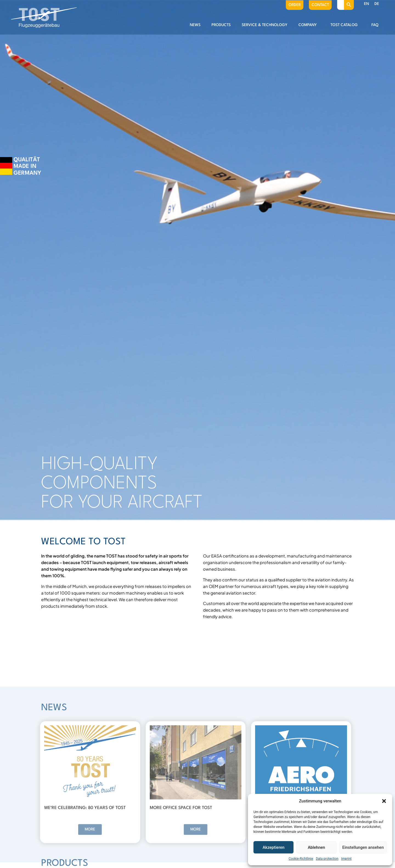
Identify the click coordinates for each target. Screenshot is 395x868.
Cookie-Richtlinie (301, 859)
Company (309, 25)
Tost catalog (345, 25)
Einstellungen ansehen (363, 847)
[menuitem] (366, 4)
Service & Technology (265, 25)
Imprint (346, 859)
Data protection (327, 859)
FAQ (375, 25)
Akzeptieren (273, 847)
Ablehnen (316, 847)
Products (221, 25)
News (195, 25)
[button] (384, 801)
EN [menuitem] (366, 4)
